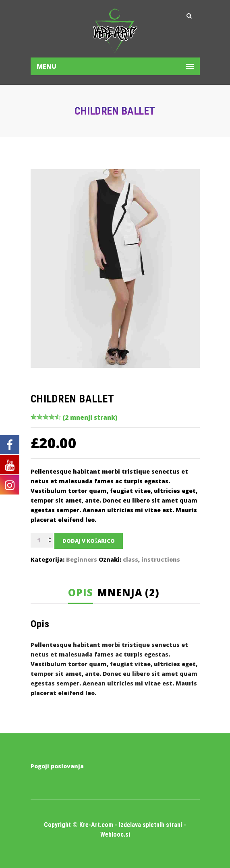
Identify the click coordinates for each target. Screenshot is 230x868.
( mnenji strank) (90, 417)
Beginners (82, 559)
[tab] (83, 593)
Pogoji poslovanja (57, 766)
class (131, 559)
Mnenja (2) (128, 592)
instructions (161, 559)
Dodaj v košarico (89, 541)
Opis (81, 592)
